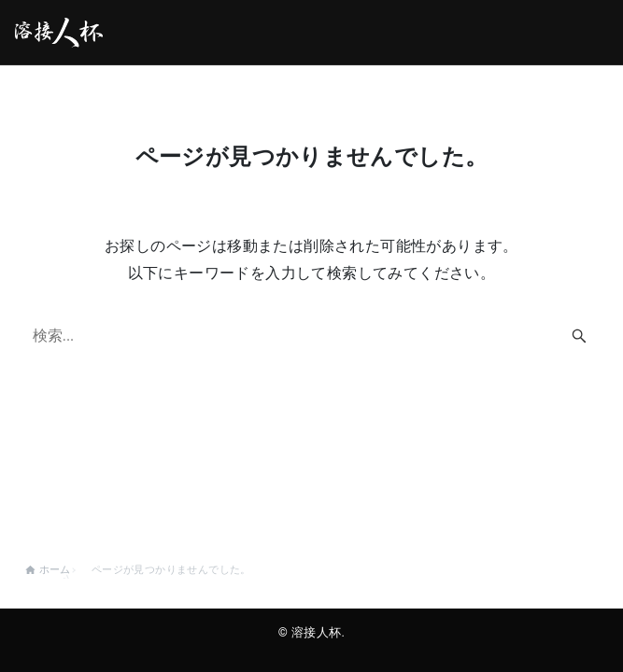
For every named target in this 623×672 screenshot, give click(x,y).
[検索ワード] (312, 336)
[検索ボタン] (579, 336)
